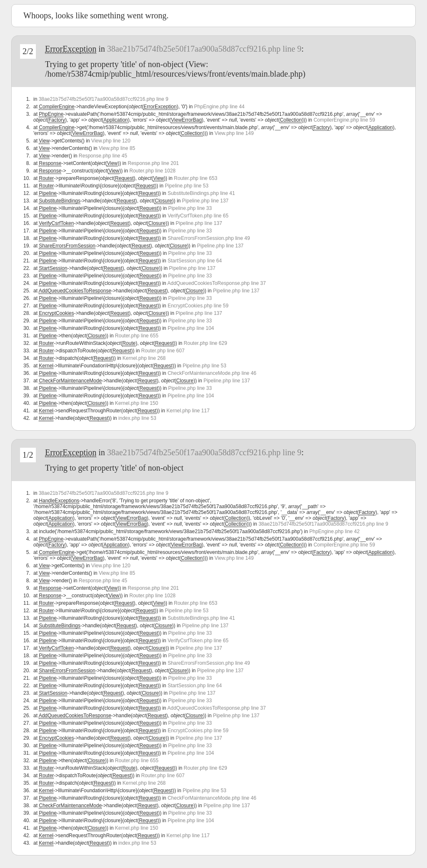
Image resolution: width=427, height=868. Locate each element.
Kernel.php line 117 (188, 411)
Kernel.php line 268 (144, 358)
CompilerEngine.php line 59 (344, 120)
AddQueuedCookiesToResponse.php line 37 (216, 283)
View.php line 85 (117, 148)
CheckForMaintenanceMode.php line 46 (212, 373)
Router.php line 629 (206, 343)
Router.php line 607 (163, 351)
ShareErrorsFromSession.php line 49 (209, 238)
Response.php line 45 (103, 156)
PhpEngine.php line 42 (335, 531)
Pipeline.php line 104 (191, 328)
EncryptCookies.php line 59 (198, 306)
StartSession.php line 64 (195, 261)
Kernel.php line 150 (137, 403)
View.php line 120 (111, 141)
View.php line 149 (234, 133)
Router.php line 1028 (152, 171)
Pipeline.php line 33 (190, 208)
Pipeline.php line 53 (187, 186)
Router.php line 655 (137, 336)
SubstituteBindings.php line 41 (201, 193)
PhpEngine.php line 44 (220, 107)
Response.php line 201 (153, 163)
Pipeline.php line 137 (205, 201)
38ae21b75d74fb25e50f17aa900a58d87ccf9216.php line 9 (204, 49)
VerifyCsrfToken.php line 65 (198, 216)
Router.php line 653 (196, 178)
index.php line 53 (137, 418)
